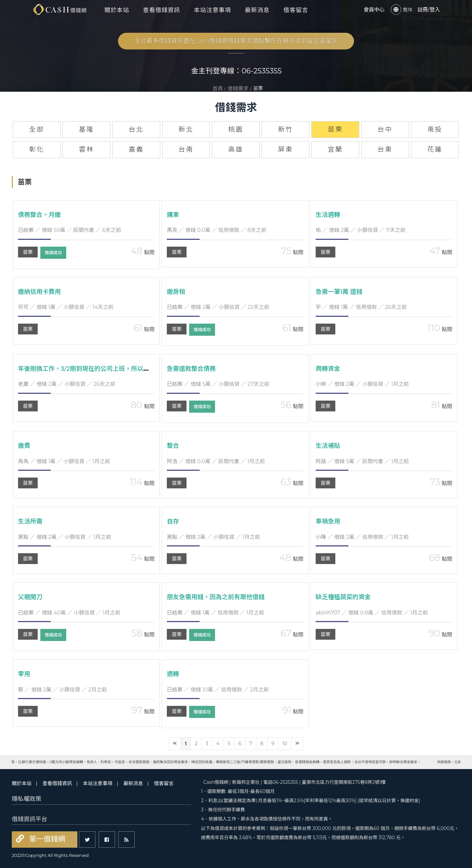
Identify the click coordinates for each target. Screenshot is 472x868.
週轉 (173, 674)
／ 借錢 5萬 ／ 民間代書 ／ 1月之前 (362, 461)
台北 (136, 129)
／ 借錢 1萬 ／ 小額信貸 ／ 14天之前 (66, 307)
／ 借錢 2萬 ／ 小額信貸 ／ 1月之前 (362, 384)
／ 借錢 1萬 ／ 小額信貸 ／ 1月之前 (64, 461)
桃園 (236, 129)
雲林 (87, 149)
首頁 (218, 89)
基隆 (87, 129)
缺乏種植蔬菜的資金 (345, 597)
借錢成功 (56, 253)
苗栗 (28, 252)
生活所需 (31, 521)
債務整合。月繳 (41, 215)
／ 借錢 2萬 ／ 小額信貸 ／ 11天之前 (361, 230)
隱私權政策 (27, 799)
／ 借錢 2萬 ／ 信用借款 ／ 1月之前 (362, 537)
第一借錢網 (46, 839)
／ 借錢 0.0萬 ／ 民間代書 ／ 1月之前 (216, 461)
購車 (173, 215)
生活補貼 (329, 445)
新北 (186, 129)
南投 (435, 129)
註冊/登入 (429, 9)
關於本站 (117, 10)
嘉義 (136, 149)
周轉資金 (329, 368)
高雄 (236, 149)
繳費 (25, 445)
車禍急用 (329, 521)
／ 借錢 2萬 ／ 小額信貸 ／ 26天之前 (67, 384)
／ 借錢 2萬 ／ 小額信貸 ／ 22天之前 (218, 307)
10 (285, 744)
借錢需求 (238, 89)
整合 (173, 445)
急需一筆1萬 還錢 (341, 292)
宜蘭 (335, 149)
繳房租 (177, 292)
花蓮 (435, 149)
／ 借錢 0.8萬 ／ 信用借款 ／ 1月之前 (372, 613)
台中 (385, 129)
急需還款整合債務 (193, 368)
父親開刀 (31, 597)
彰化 (37, 149)
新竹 (285, 129)
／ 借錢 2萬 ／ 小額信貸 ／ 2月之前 (63, 690)
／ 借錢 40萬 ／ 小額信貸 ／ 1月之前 (69, 613)
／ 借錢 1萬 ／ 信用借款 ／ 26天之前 (361, 307)
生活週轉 (329, 215)
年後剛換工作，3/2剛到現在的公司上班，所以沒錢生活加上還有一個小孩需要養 (134, 368)
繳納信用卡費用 (41, 292)
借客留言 (296, 10)
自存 (173, 521)
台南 (186, 149)
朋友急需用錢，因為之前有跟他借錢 (219, 597)
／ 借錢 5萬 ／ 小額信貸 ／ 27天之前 (218, 384)
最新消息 (257, 10)
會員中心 (374, 9)
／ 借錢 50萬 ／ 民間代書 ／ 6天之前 (70, 230)
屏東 (285, 149)
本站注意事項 (213, 10)
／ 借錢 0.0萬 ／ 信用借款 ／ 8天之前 (217, 230)
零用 (25, 674)
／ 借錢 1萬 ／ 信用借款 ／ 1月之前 (216, 613)
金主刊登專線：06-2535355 (236, 71)
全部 (37, 129)
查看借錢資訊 (161, 10)
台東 (385, 149)
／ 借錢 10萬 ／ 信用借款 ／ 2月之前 (218, 690)
